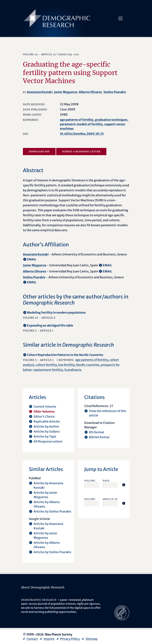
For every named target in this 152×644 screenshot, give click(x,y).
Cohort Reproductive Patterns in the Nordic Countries (65, 355)
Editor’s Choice (44, 416)
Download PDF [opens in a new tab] (39, 152)
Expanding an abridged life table (50, 325)
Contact (32, 639)
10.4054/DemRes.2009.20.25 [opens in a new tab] (82, 134)
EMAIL (32, 259)
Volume (90, 481)
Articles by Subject (47, 431)
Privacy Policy (70, 639)
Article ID (110, 499)
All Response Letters (48, 441)
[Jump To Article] (124, 485)
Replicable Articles (47, 421)
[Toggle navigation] (120, 18)
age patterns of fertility (77, 120)
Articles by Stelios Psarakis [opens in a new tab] (52, 511)
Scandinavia (73, 370)
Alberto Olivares (90, 92)
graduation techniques (111, 120)
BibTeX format (99, 437)
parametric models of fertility (81, 124)
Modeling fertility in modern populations (56, 312)
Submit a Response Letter (81, 152)
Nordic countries (88, 365)
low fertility (66, 365)
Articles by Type (45, 436)
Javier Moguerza (66, 92)
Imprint (49, 639)
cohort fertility (46, 365)
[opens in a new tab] (122, 612)
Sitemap (92, 639)
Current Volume (45, 406)
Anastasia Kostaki (40, 92)
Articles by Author (46, 426)
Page (106, 481)
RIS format (97, 432)
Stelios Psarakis (115, 92)
